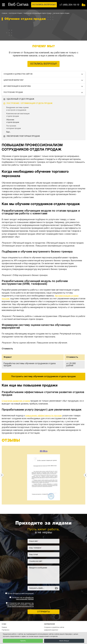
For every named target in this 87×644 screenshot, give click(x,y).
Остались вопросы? (43, 64)
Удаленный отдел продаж (19, 99)
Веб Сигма (18, 5)
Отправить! (44, 612)
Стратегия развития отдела (16, 401)
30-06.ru (44, 451)
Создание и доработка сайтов (43, 74)
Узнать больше (64, 641)
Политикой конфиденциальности (20, 607)
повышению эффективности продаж (43, 416)
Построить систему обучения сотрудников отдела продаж (43, 377)
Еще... (8, 132)
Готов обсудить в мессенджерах (20, 594)
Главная (4, 13)
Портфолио (6, 630)
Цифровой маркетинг (43, 80)
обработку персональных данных (25, 598)
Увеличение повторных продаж (22, 136)
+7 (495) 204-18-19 (69, 5)
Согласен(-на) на (23, 598)
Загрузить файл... (37, 588)
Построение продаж (15, 13)
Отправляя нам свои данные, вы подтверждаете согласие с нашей (20, 605)
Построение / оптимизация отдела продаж (37, 13)
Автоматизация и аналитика (43, 86)
